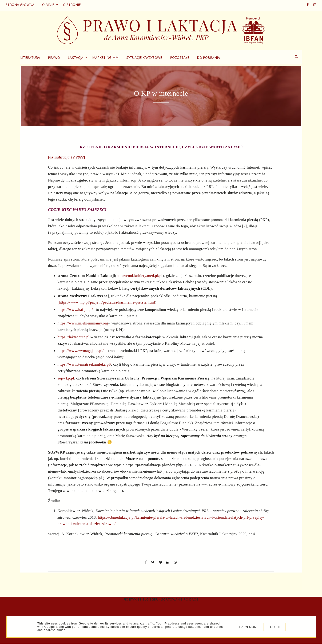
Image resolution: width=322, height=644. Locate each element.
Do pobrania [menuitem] (242, 57)
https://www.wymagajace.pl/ (81, 351)
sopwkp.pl (66, 378)
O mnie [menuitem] (48, 5)
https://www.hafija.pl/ (75, 310)
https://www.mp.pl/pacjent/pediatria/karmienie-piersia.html (107, 302)
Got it (275, 627)
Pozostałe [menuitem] (213, 57)
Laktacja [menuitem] (109, 57)
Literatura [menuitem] (63, 57)
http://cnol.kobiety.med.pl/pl (139, 276)
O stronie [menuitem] (72, 5)
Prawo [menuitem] (87, 57)
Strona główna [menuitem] (20, 5)
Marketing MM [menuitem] (139, 57)
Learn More (248, 627)
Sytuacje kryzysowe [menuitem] (177, 57)
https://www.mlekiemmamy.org (83, 323)
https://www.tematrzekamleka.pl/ (84, 364)
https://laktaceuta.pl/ (74, 337)
